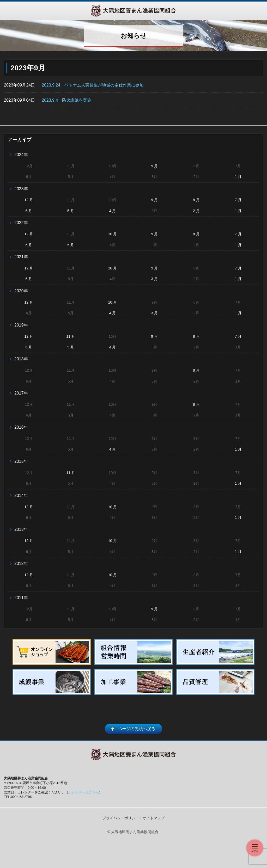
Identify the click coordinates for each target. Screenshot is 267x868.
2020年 (21, 291)
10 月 (113, 234)
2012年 (21, 564)
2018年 (21, 359)
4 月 (113, 211)
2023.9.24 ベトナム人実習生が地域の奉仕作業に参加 (93, 85)
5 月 (71, 211)
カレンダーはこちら (84, 792)
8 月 (196, 200)
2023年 (21, 189)
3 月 (154, 279)
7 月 (238, 200)
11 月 (71, 336)
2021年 (21, 257)
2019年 (21, 325)
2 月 (196, 211)
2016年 (21, 427)
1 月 (238, 177)
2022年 (21, 223)
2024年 (21, 155)
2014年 (21, 495)
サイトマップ (154, 818)
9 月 (154, 166)
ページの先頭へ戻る (137, 729)
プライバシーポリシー (121, 818)
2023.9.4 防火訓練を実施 (66, 100)
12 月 (29, 200)
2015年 (21, 461)
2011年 (21, 598)
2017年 (21, 393)
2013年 (21, 529)
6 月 (29, 211)
